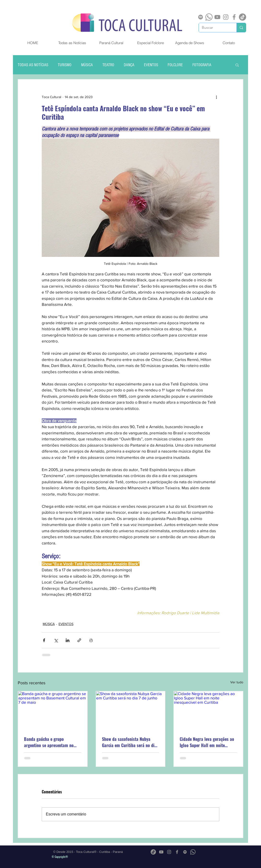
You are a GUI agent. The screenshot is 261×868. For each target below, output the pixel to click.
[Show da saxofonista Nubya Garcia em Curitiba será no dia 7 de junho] (131, 711)
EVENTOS (151, 65)
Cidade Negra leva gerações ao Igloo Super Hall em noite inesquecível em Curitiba (207, 742)
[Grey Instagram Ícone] (226, 17)
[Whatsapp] (209, 17)
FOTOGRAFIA (202, 65)
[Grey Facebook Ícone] (234, 17)
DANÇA (129, 65)
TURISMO (65, 65)
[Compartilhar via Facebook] (44, 640)
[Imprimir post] (91, 640)
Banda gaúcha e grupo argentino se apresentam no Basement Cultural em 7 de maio (49, 742)
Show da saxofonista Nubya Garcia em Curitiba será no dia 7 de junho (129, 742)
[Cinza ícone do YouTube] (217, 17)
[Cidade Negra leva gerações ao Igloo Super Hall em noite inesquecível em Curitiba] (208, 711)
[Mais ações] (216, 97)
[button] (237, 65)
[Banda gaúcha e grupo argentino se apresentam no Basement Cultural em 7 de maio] (53, 711)
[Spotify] (201, 17)
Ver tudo (237, 682)
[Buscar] (214, 28)
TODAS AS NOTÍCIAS (33, 65)
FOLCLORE (175, 65)
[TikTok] (243, 17)
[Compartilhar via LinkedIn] (68, 640)
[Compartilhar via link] (79, 640)
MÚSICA (87, 65)
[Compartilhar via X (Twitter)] (56, 640)
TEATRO (108, 65)
